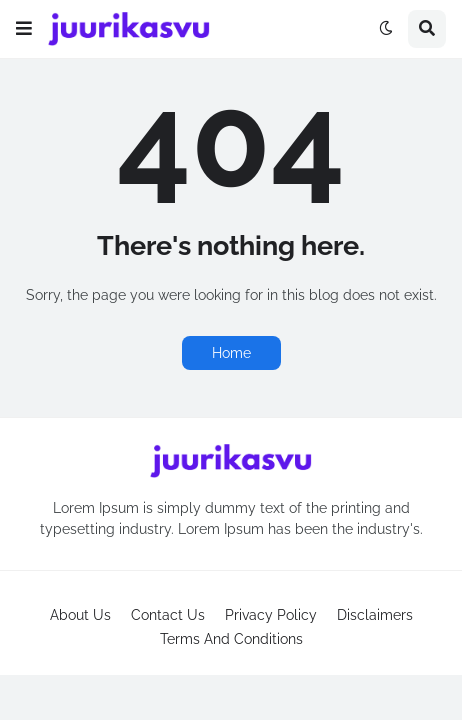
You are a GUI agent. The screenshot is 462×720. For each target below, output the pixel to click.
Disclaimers (375, 615)
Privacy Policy (271, 615)
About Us (80, 615)
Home (231, 353)
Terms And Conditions (231, 639)
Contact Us (168, 615)
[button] (24, 29)
